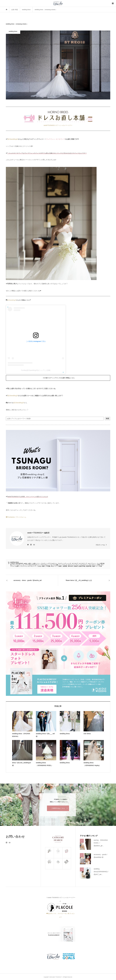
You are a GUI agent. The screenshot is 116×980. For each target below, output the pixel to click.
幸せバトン (54, 566)
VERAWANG (19, 564)
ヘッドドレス (63, 565)
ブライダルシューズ (46, 565)
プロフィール (100, 545)
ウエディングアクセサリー (49, 564)
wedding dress (15, 562)
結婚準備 (89, 566)
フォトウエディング (18, 565)
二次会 (39, 566)
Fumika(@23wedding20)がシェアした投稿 (36, 370)
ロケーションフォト (74, 565)
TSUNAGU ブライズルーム (16, 517)
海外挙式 (70, 566)
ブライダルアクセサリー (32, 565)
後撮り (60, 566)
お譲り (30, 564)
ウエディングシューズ (64, 564)
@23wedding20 (13, 139)
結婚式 (76, 566)
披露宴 (65, 566)
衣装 (101, 566)
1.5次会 (13, 564)
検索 (107, 418)
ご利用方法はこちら (58, 808)
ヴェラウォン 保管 (95, 565)
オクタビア (75, 564)
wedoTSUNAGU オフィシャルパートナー (58, 125)
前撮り (44, 566)
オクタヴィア (83, 564)
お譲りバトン (36, 564)
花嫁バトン (95, 566)
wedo (25, 564)
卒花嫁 (48, 566)
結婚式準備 (82, 566)
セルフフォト (92, 564)
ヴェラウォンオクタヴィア (28, 566)
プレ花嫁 (56, 565)
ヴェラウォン (84, 565)
